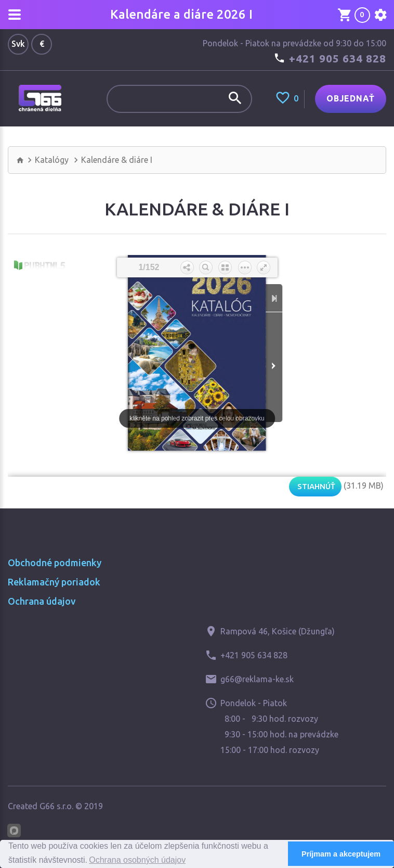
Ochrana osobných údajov (137, 860)
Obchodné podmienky (55, 563)
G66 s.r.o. (56, 806)
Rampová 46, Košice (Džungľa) (278, 631)
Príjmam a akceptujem (341, 854)
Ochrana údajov (42, 601)
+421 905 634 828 (338, 58)
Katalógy (52, 160)
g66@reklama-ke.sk (257, 679)
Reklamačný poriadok (54, 582)
